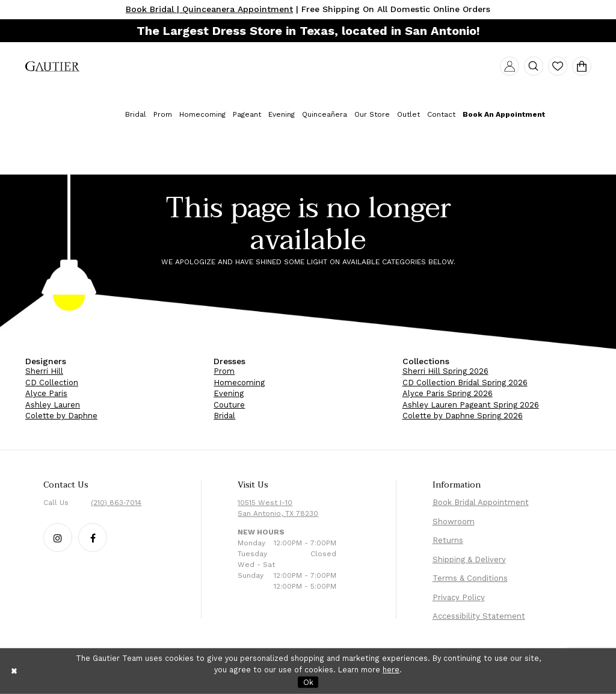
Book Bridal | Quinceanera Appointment (209, 9)
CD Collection (52, 383)
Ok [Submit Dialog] (308, 682)
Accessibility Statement (479, 616)
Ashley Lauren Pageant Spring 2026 (471, 405)
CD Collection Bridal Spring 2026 (465, 383)
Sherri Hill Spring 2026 (445, 371)
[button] (510, 66)
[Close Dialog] (14, 671)
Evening (229, 393)
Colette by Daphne (61, 416)
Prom (224, 371)
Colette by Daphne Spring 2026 (463, 416)
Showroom (454, 522)
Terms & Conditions (470, 578)
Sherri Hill (44, 371)
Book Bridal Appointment (481, 502)
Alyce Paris (46, 393)
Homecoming (239, 383)
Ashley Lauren (53, 405)
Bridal (224, 416)
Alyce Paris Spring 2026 (448, 393)
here (391, 670)
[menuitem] (52, 67)
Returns (448, 540)
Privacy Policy (459, 597)
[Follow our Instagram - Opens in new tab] (58, 538)
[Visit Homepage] (52, 67)
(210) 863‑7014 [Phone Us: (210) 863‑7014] (116, 503)
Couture (229, 405)
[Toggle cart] (582, 66)
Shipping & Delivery (469, 559)
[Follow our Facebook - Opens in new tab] (93, 538)
